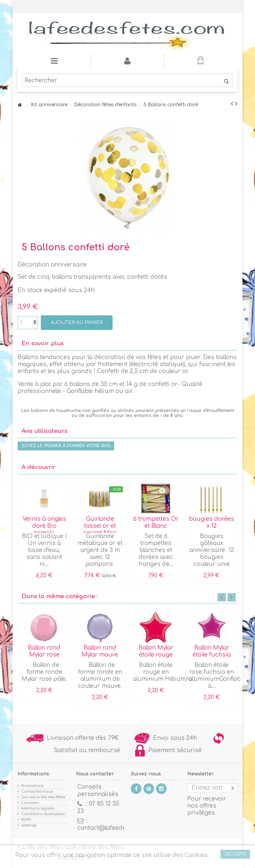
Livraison (30, 803)
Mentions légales (38, 808)
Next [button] (232, 597)
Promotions (33, 786)
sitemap (29, 825)
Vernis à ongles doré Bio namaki (44, 526)
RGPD (26, 820)
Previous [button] (222, 597)
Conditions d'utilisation (43, 814)
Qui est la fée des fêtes (43, 797)
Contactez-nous (37, 791)
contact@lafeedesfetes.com (117, 828)
